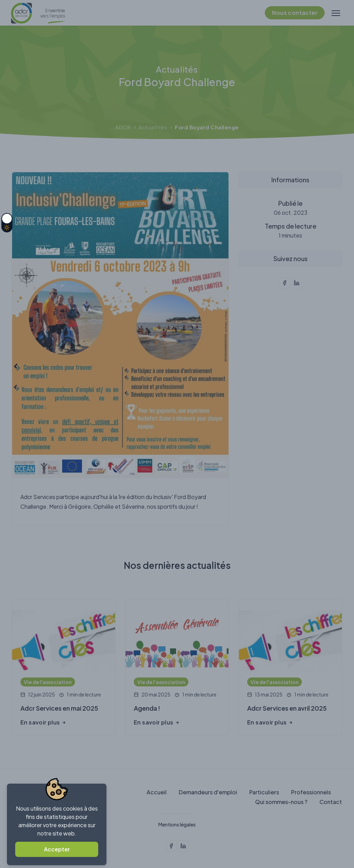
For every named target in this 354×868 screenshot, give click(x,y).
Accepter (57, 849)
